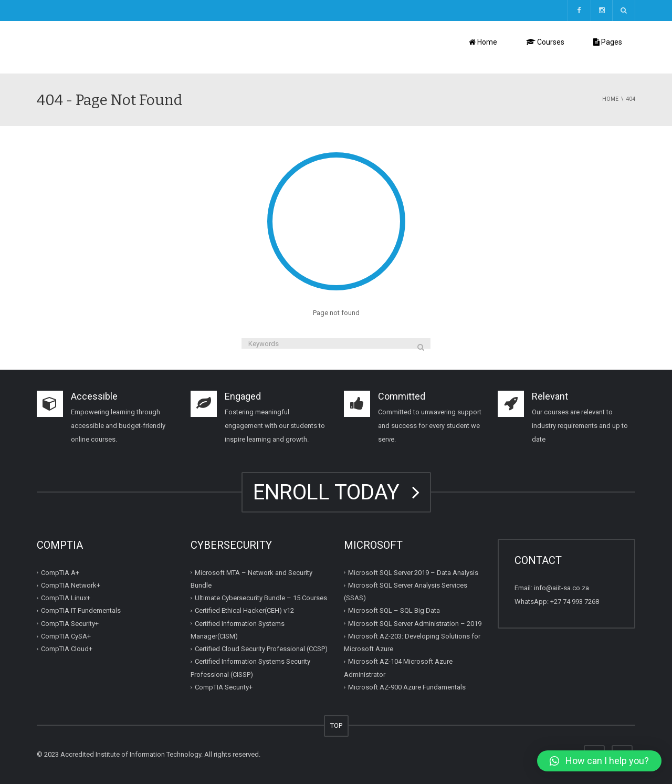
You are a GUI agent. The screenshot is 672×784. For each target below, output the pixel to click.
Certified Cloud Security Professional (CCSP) (261, 649)
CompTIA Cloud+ (67, 649)
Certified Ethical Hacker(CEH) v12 (244, 610)
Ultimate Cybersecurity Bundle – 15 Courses (261, 598)
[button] (599, 761)
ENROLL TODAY (336, 492)
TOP (336, 725)
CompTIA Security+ (70, 624)
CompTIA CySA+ (66, 636)
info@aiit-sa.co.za (561, 588)
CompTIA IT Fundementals (81, 610)
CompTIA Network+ (71, 585)
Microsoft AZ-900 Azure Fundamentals (407, 687)
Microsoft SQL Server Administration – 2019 (415, 624)
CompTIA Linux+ (66, 598)
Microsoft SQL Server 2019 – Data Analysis (413, 573)
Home (483, 42)
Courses (545, 42)
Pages (608, 42)
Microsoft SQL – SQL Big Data (394, 610)
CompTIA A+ (60, 573)
